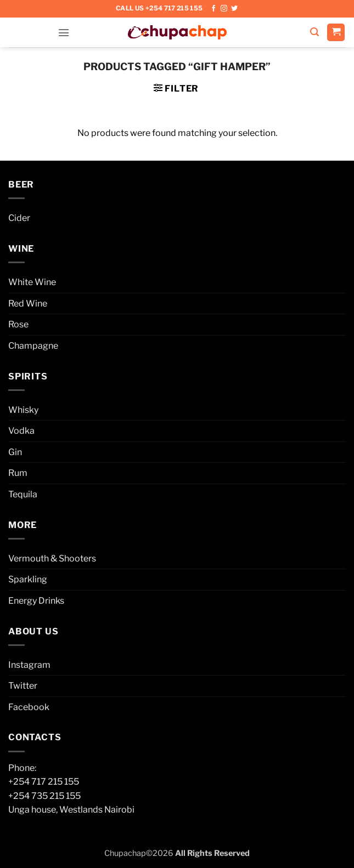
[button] (64, 32)
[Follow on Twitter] (234, 9)
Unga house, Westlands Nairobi (71, 810)
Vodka (21, 431)
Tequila (23, 494)
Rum (18, 473)
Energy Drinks (36, 601)
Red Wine (28, 303)
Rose (18, 324)
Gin (15, 452)
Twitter (23, 686)
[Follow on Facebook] (213, 9)
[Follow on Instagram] (224, 9)
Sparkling (28, 579)
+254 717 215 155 (44, 782)
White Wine (32, 282)
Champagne (33, 346)
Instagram (29, 665)
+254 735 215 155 (44, 796)
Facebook (29, 707)
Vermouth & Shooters (52, 558)
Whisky (23, 410)
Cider (19, 218)
